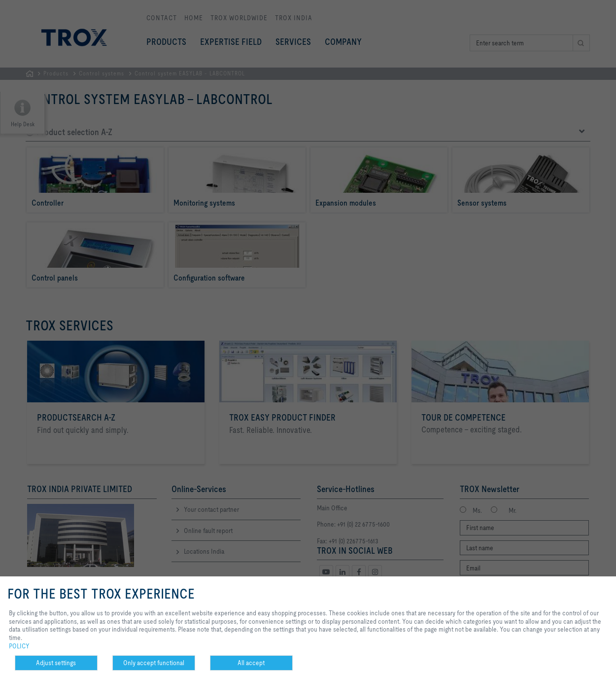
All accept (251, 663)
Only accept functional (154, 663)
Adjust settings (56, 663)
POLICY (19, 646)
